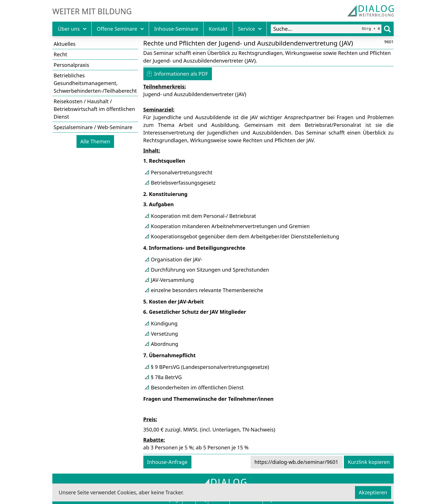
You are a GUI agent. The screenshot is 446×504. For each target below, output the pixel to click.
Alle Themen (95, 141)
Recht (61, 54)
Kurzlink (369, 462)
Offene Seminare (120, 29)
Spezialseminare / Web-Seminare (93, 127)
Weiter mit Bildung (92, 11)
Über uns (72, 29)
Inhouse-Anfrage (167, 462)
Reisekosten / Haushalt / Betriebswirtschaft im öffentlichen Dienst (94, 109)
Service (250, 29)
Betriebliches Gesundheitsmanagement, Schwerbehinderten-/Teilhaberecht (95, 83)
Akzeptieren (373, 492)
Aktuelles (65, 44)
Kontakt (218, 29)
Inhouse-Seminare (176, 29)
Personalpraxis (72, 65)
